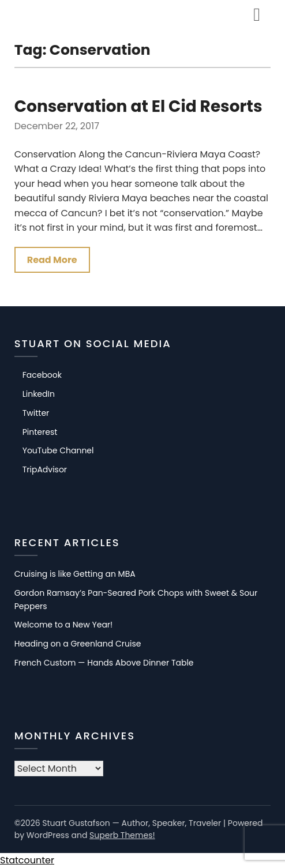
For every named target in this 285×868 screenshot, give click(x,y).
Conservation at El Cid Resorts (138, 106)
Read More (52, 260)
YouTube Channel (58, 450)
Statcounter (27, 860)
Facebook (42, 375)
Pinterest (40, 432)
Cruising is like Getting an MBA (75, 574)
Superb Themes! (122, 835)
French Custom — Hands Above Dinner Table (104, 663)
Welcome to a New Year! (64, 625)
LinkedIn (39, 394)
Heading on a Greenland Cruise (78, 644)
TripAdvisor (45, 469)
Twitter (36, 413)
